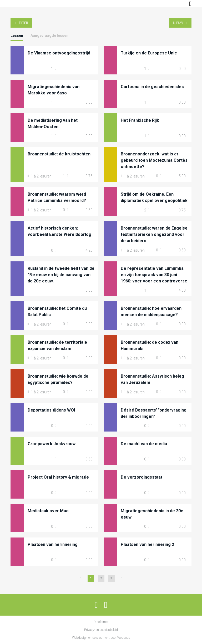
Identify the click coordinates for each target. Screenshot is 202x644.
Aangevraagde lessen (49, 36)
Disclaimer (101, 622)
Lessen (17, 36)
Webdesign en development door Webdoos (101, 638)
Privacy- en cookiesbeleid (101, 630)
